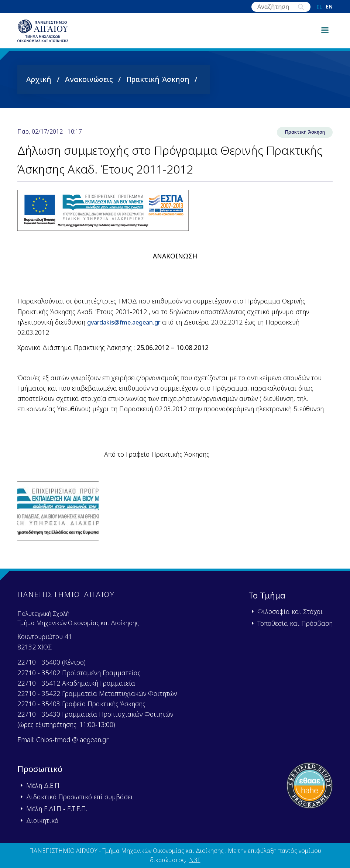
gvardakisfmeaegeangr (127, 330)
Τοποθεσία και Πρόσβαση (295, 623)
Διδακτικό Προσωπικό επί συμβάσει (80, 797)
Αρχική (39, 86)
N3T (195, 860)
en (329, 7)
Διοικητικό (42, 820)
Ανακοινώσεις (89, 86)
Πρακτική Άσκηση (158, 86)
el (320, 7)
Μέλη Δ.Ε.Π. (43, 785)
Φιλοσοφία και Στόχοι (290, 612)
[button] (58, 520)
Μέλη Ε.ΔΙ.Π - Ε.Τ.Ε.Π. (57, 809)
